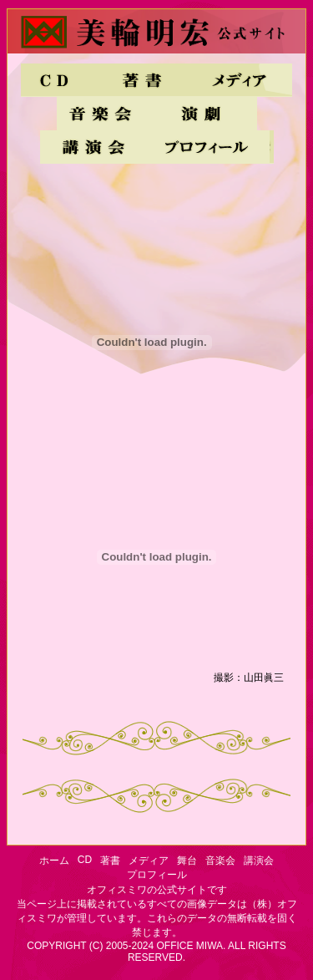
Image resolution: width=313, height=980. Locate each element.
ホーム (54, 861)
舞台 (207, 114)
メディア (242, 80)
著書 (142, 80)
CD (56, 80)
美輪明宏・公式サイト (156, 36)
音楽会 (107, 114)
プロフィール (209, 147)
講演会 (92, 147)
